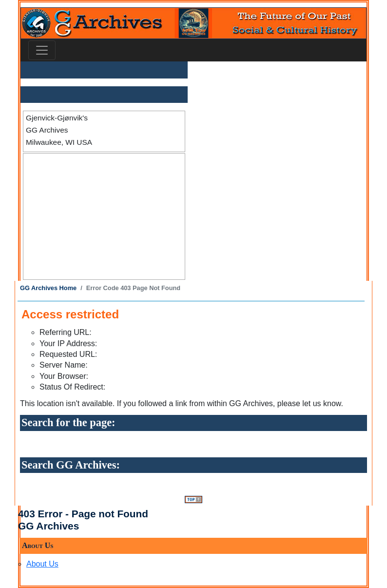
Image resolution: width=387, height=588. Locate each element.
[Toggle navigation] (42, 50)
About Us (42, 564)
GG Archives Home (48, 288)
